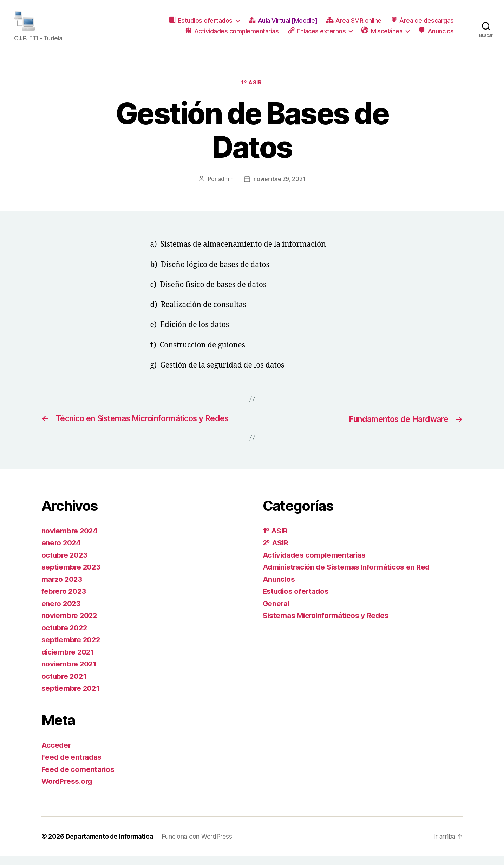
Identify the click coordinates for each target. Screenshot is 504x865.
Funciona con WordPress (199, 845)
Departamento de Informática (111, 845)
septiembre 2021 (71, 697)
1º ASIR (252, 92)
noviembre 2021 (70, 673)
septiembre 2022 (72, 649)
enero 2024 (62, 552)
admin (226, 188)
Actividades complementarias (316, 564)
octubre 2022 (65, 636)
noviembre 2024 (70, 539)
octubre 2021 (65, 685)
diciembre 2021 (69, 661)
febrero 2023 (64, 600)
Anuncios (279, 588)
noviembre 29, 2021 (279, 188)
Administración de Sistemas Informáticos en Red (348, 576)
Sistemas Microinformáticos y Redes (327, 625)
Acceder (57, 754)
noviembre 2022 (70, 625)
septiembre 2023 (72, 576)
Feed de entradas (72, 766)
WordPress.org (68, 790)
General (277, 612)
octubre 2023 (65, 564)
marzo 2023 (62, 588)
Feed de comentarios (79, 778)
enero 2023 (61, 612)
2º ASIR (276, 552)
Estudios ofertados (297, 600)
